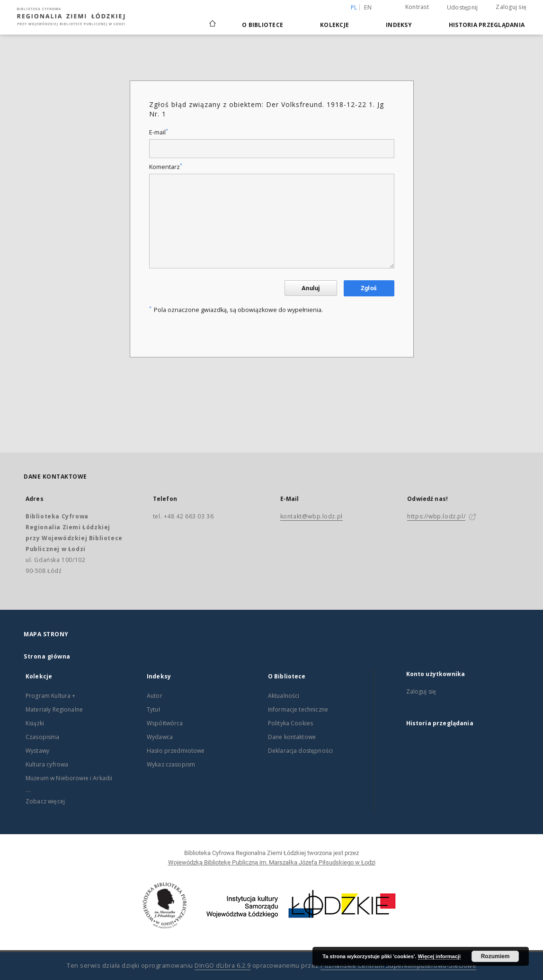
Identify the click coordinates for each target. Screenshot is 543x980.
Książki (35, 723)
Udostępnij (463, 8)
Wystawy (37, 751)
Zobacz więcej (45, 801)
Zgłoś (369, 288)
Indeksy (399, 25)
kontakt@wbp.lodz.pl (312, 516)
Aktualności (284, 696)
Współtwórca (165, 723)
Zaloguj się (511, 7)
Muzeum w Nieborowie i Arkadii (69, 778)
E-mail (159, 132)
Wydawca (160, 737)
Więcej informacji (439, 956)
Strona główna (47, 656)
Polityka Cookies (290, 723)
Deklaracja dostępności (300, 751)
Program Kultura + (51, 696)
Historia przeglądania (487, 25)
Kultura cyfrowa (47, 764)
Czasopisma (43, 737)
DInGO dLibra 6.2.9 (223, 966)
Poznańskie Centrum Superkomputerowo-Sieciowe (398, 966)
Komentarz (166, 167)
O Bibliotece (263, 25)
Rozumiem (495, 956)
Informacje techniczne (298, 709)
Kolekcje (334, 25)
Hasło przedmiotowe (176, 751)
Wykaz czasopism (171, 764)
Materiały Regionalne (54, 709)
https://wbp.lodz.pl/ (436, 516)
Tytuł (153, 709)
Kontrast (417, 7)
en (368, 7)
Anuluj (311, 288)
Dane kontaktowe (292, 737)
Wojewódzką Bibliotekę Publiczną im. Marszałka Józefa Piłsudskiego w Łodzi (272, 862)
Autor (155, 696)
